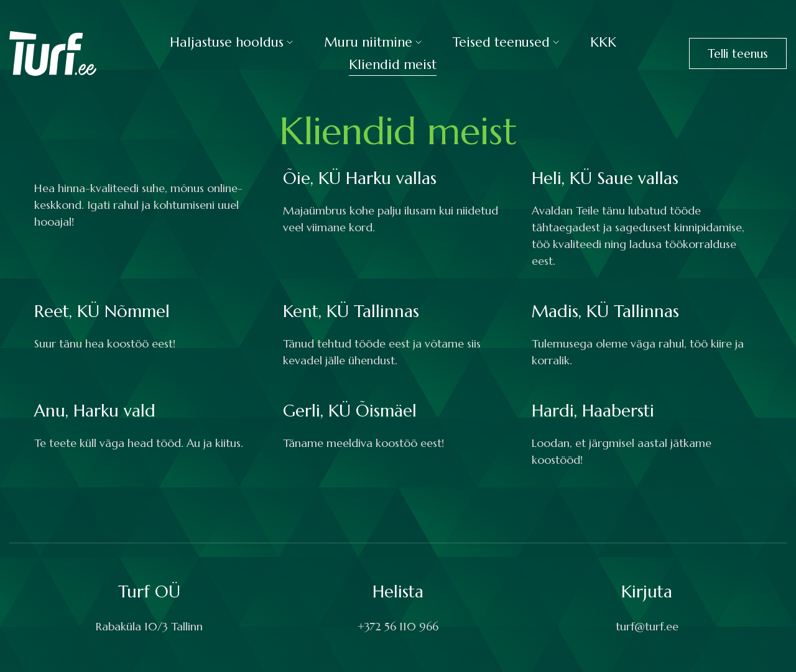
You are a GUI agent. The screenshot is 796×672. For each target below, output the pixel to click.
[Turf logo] (53, 53)
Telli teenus (738, 53)
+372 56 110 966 (398, 626)
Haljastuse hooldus (227, 42)
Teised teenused (501, 42)
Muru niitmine (368, 42)
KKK (603, 42)
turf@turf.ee (647, 626)
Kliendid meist (393, 65)
